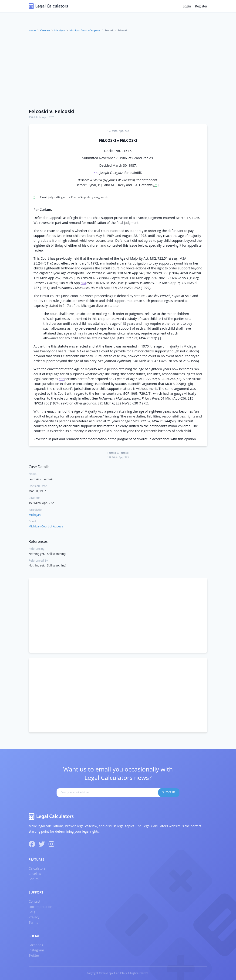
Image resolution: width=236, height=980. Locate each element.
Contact (34, 901)
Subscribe (169, 792)
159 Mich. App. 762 (41, 117)
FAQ (32, 912)
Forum (34, 879)
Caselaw (45, 30)
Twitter (34, 955)
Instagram (36, 950)
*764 (84, 283)
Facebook (36, 945)
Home (32, 30)
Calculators (37, 868)
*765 (62, 379)
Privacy (34, 917)
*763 (97, 173)
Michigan (60, 30)
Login (187, 6)
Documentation (40, 907)
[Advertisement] (118, 70)
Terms (33, 922)
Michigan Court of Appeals (85, 30)
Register (201, 6)
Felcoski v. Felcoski (52, 111)
